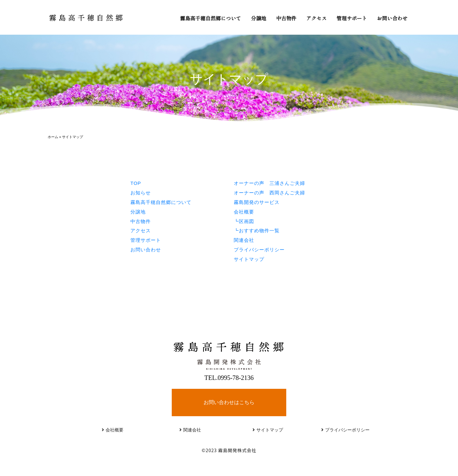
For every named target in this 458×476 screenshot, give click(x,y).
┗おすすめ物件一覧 (257, 231)
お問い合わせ (392, 18)
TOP (136, 183)
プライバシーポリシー (259, 250)
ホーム (53, 137)
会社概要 (244, 212)
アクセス (316, 18)
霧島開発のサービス (257, 202)
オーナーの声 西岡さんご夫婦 (269, 193)
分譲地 (259, 18)
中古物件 (286, 18)
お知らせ (141, 193)
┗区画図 (244, 221)
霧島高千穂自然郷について (211, 18)
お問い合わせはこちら (229, 402)
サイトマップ (249, 259)
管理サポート (352, 18)
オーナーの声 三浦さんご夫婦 (269, 183)
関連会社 (244, 240)
